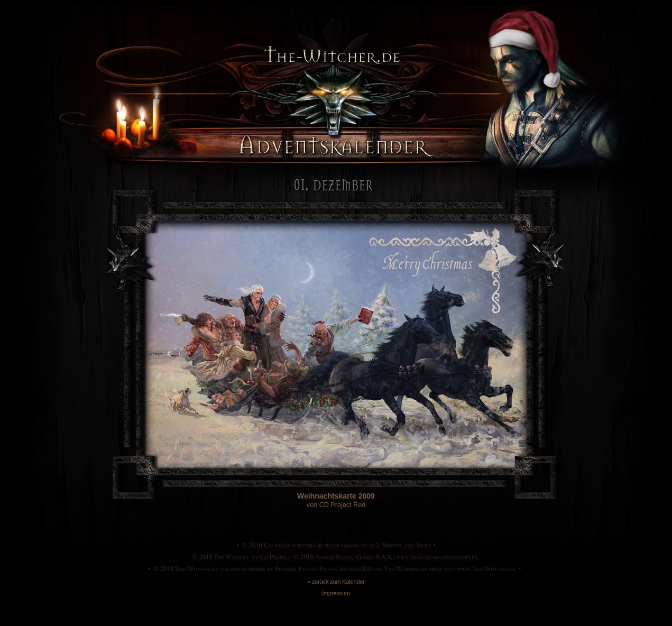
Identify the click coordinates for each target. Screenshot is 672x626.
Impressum (336, 593)
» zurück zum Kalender (336, 582)
